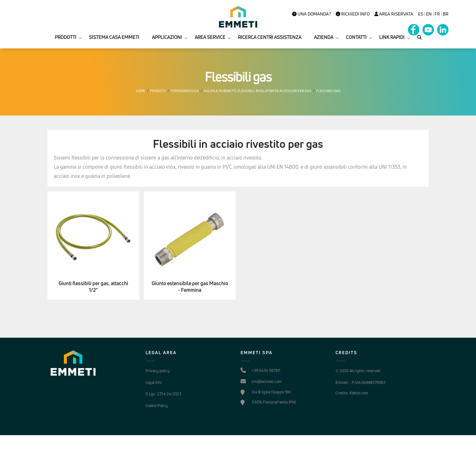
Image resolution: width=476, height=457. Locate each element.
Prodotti (158, 91)
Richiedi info (353, 14)
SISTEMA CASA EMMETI (114, 37)
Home (141, 91)
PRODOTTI (66, 37)
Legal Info (154, 382)
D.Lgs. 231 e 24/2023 (163, 394)
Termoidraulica (185, 91)
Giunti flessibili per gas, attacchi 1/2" (93, 287)
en (429, 14)
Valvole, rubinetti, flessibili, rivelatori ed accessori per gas (257, 91)
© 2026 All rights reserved (358, 371)
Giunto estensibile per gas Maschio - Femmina (190, 287)
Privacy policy (158, 371)
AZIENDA (324, 37)
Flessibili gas (328, 91)
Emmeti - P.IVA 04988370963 (360, 382)
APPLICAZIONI (167, 37)
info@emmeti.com (267, 382)
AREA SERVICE (210, 37)
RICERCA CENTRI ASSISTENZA (270, 37)
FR (437, 14)
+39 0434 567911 (266, 370)
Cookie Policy (157, 406)
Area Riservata (394, 14)
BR (446, 14)
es (421, 14)
